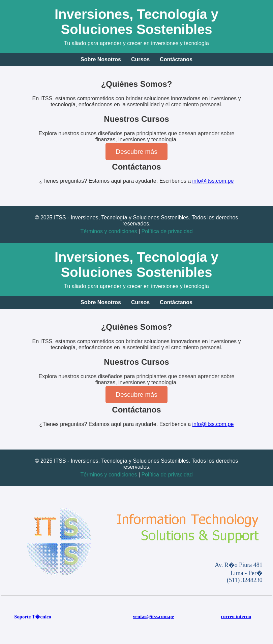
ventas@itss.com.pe (153, 616)
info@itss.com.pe (213, 181)
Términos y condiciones (109, 231)
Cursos (140, 59)
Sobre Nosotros (101, 59)
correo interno (236, 616)
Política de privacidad (167, 231)
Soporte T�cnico (33, 617)
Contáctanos (176, 59)
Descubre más (136, 152)
